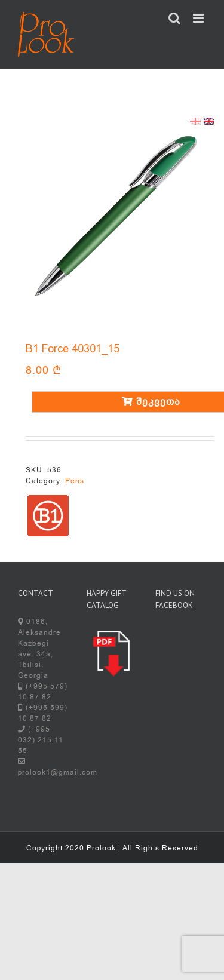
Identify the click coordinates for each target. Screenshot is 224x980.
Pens (75, 481)
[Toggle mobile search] (175, 18)
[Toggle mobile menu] (200, 18)
